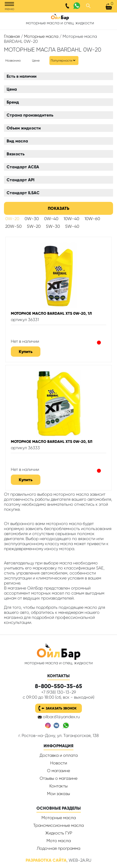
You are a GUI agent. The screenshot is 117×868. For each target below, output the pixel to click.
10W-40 (71, 219)
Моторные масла (41, 36)
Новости (59, 763)
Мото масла (59, 841)
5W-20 (34, 226)
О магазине (58, 771)
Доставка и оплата (59, 755)
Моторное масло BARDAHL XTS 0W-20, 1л (51, 313)
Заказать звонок (61, 708)
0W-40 (51, 219)
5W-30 (53, 226)
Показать (58, 208)
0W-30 (32, 219)
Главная (12, 36)
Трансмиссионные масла (58, 825)
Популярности (62, 61)
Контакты (58, 786)
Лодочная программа (58, 848)
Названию (13, 61)
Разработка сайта (46, 860)
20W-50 (13, 226)
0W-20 (12, 219)
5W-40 (72, 226)
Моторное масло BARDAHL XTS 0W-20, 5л (52, 442)
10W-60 (92, 219)
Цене (36, 61)
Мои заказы (58, 794)
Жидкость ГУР (59, 833)
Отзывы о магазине (58, 778)
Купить (26, 352)
